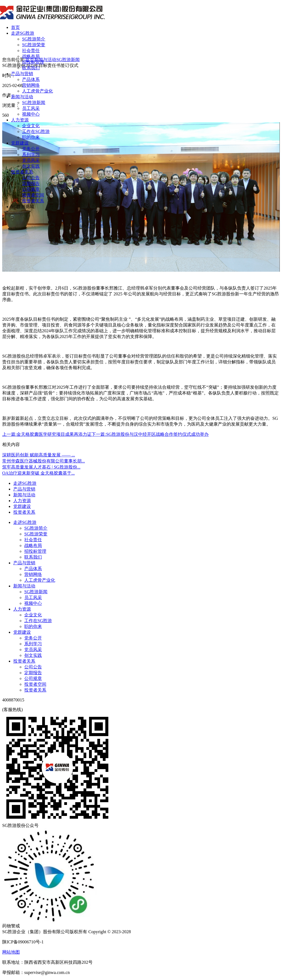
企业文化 (31, 126)
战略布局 (31, 56)
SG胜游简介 (34, 39)
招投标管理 (33, 62)
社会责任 (31, 51)
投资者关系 (22, 172)
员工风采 (31, 108)
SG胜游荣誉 (34, 45)
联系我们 (31, 68)
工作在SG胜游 (36, 131)
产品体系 (31, 79)
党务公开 (31, 149)
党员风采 (31, 160)
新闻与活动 (22, 97)
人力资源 (20, 120)
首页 (15, 27)
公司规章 (31, 189)
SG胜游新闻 (34, 103)
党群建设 (20, 143)
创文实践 (31, 166)
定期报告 (31, 183)
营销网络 (31, 85)
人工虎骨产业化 (37, 91)
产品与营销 (22, 74)
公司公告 (31, 178)
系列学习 (31, 155)
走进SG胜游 (23, 33)
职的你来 (31, 137)
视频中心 (31, 114)
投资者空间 (33, 195)
